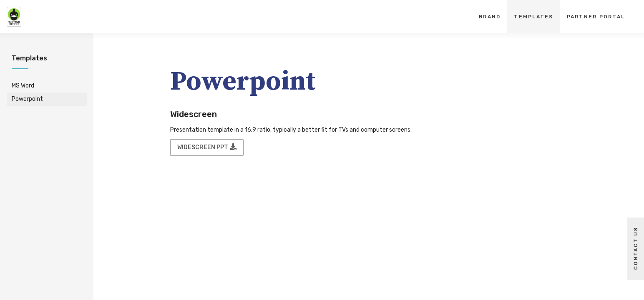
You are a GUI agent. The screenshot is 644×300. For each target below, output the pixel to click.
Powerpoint (27, 99)
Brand (490, 17)
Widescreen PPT (207, 147)
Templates (533, 17)
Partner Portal (596, 17)
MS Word (23, 86)
